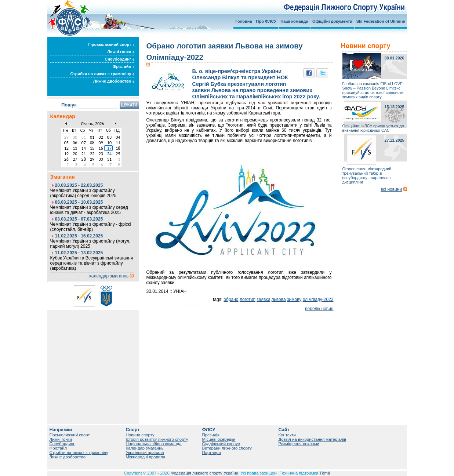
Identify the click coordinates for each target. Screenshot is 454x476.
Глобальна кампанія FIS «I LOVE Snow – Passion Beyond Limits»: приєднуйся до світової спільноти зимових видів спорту (373, 90)
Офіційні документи (332, 21)
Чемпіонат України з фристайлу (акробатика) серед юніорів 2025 (83, 193)
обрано (231, 299)
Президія (211, 435)
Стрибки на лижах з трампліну (102, 74)
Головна (244, 21)
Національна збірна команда (154, 444)
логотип (248, 299)
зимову (294, 299)
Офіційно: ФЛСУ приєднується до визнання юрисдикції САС (373, 128)
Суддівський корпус (221, 444)
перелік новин (319, 309)
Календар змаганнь (145, 448)
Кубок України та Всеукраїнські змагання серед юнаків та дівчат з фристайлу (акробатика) (92, 263)
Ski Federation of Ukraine (381, 21)
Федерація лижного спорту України (204, 473)
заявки (263, 299)
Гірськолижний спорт (111, 44)
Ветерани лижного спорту (227, 448)
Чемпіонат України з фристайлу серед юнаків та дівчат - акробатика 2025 (89, 210)
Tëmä (325, 473)
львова (279, 299)
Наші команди (294, 21)
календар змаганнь (109, 276)
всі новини (391, 189)
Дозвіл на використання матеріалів (313, 439)
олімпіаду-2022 (318, 299)
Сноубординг (119, 59)
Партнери (212, 453)
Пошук (69, 105)
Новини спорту (140, 435)
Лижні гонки (121, 52)
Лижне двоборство (114, 81)
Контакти (287, 435)
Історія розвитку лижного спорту (157, 439)
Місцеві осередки (219, 439)
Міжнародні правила (146, 457)
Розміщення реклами (299, 444)
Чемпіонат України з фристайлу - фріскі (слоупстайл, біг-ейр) (91, 227)
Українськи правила (145, 453)
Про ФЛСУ (266, 21)
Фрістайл (124, 66)
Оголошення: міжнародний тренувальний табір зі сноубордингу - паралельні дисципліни (367, 175)
